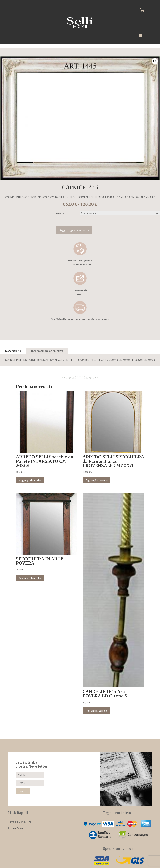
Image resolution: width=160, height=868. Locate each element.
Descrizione (13, 351)
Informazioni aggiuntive (47, 351)
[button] (155, 61)
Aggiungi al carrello (74, 230)
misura (60, 213)
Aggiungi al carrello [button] (30, 480)
